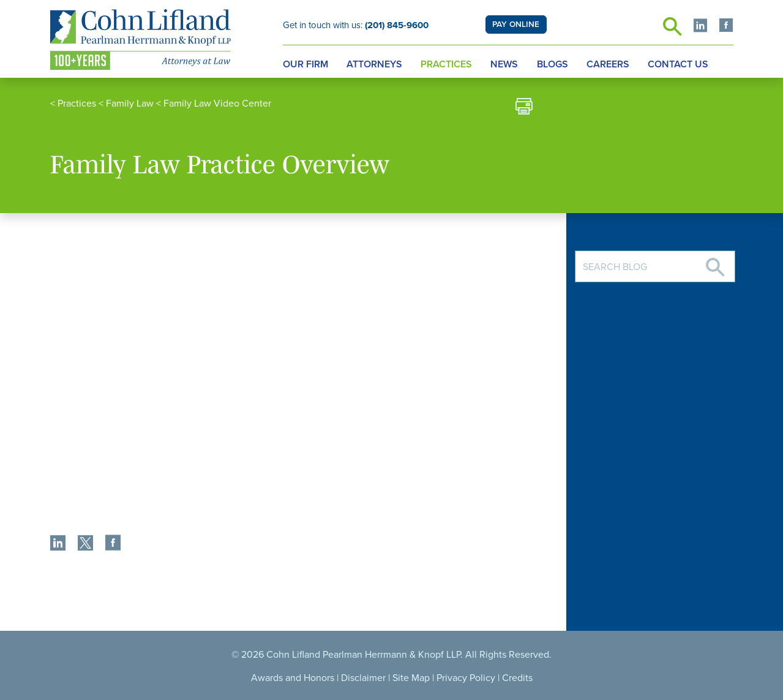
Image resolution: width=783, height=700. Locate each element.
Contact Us (678, 64)
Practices (446, 64)
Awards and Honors (293, 678)
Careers (608, 64)
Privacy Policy (466, 678)
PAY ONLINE (516, 24)
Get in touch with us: (356, 25)
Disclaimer (363, 678)
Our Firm (305, 64)
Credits (517, 678)
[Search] (715, 262)
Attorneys (374, 64)
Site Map (411, 678)
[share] (58, 544)
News (504, 64)
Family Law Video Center (217, 103)
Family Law (130, 103)
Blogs (553, 64)
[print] (524, 108)
